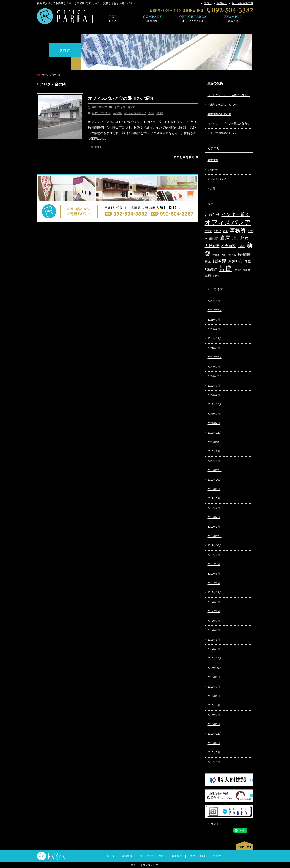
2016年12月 (215, 658)
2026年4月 (214, 301)
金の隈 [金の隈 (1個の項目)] (237, 270)
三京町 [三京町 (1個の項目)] (208, 231)
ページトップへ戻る (245, 846)
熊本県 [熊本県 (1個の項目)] (232, 255)
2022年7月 (214, 386)
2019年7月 (214, 498)
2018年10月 (215, 546)
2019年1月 (214, 527)
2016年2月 (214, 715)
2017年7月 (214, 621)
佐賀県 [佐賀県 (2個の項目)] (213, 238)
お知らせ (222, 3)
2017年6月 (214, 630)
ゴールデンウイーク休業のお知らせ (229, 123)
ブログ (208, 3)
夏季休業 (213, 160)
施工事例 (233, 19)
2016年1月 (214, 724)
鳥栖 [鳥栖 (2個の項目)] (208, 276)
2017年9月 (214, 602)
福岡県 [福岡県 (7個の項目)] (220, 261)
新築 (151, 113)
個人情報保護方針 (243, 3)
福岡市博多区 (101, 113)
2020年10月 (215, 442)
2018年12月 (215, 536)
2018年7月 (214, 564)
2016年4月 (214, 705)
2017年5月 (214, 640)
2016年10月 (215, 668)
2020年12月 (215, 433)
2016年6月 (214, 696)
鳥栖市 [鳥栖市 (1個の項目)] (216, 276)
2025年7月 (214, 320)
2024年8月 (214, 348)
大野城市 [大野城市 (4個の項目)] (212, 246)
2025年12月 (215, 310)
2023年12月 (215, 357)
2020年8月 (214, 451)
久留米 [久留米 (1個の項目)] (217, 231)
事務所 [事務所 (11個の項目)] (238, 230)
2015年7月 (214, 743)
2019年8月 (214, 489)
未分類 (211, 188)
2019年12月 (215, 470)
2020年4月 (214, 461)
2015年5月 (214, 752)
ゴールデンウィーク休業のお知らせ (229, 95)
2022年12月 (215, 376)
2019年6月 (214, 508)
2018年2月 (214, 583)
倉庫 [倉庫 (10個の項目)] (225, 238)
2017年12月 (215, 593)
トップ (113, 19)
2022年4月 (214, 395)
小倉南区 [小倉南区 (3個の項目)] (228, 246)
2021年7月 (214, 414)
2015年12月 (215, 734)
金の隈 (118, 113)
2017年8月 (214, 611)
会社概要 (153, 19)
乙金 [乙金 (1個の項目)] (225, 231)
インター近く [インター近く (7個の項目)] (236, 214)
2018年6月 (214, 574)
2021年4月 (214, 423)
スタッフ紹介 (198, 856)
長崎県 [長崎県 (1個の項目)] (246, 270)
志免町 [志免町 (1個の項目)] (241, 246)
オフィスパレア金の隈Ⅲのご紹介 (121, 98)
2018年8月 (214, 555)
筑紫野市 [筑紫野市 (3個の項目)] (236, 261)
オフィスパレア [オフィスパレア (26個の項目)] (228, 222)
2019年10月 (215, 480)
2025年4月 (214, 329)
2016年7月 (214, 687)
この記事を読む (185, 157)
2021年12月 (215, 404)
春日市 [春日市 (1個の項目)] (216, 255)
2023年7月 (214, 367)
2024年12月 (215, 339)
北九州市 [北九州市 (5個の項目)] (241, 238)
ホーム (45, 75)
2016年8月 (214, 677)
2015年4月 (214, 762)
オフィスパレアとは (193, 19)
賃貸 (160, 113)
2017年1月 (214, 649)
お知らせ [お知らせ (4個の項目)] (212, 215)
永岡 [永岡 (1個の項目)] (224, 255)
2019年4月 (214, 517)
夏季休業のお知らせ (219, 114)
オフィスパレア (124, 107)
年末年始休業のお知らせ (222, 105)
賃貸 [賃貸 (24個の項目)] (225, 269)
